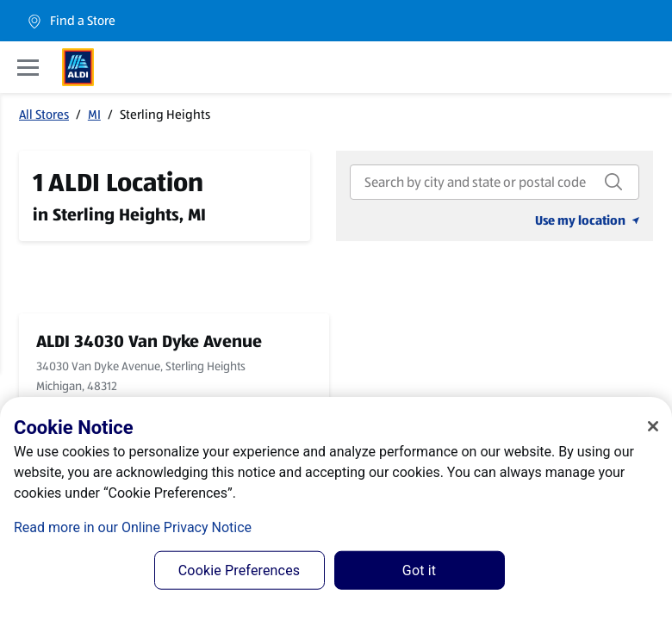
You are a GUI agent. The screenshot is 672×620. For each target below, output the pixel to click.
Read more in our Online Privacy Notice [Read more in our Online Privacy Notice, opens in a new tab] (133, 527)
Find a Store (71, 21)
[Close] (653, 426)
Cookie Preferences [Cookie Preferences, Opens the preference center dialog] (239, 570)
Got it (419, 570)
